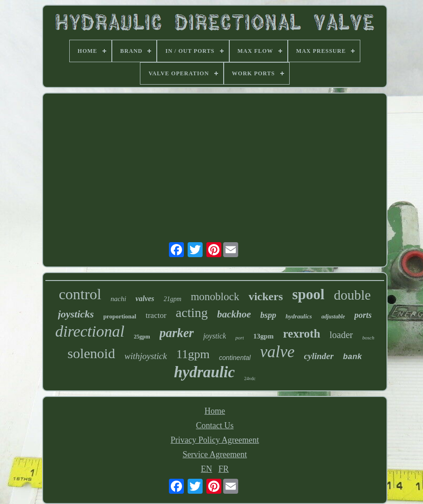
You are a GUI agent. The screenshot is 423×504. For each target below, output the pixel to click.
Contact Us (215, 425)
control (80, 294)
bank (353, 357)
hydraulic (204, 372)
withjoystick (146, 356)
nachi (118, 299)
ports (363, 315)
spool (309, 294)
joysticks (76, 314)
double (352, 295)
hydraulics (299, 316)
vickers (266, 296)
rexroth (302, 334)
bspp (268, 315)
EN (206, 469)
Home (215, 411)
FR (224, 469)
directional (90, 331)
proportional (120, 316)
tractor (156, 315)
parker (177, 333)
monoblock (215, 297)
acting (192, 313)
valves (145, 299)
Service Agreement (215, 454)
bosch (368, 338)
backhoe (234, 314)
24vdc (250, 378)
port (240, 338)
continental (235, 358)
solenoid (91, 353)
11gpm (193, 354)
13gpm (263, 336)
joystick (215, 336)
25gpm (142, 337)
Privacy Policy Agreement (215, 440)
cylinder (319, 356)
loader (341, 335)
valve (277, 352)
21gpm (173, 299)
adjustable (333, 317)
